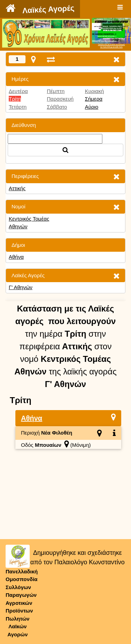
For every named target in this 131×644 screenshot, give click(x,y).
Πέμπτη (56, 91)
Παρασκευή (60, 99)
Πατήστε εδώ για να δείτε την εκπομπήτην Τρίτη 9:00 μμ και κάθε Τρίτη (111, 46)
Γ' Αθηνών (21, 287)
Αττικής (17, 188)
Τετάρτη (18, 107)
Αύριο (92, 107)
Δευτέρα (18, 91)
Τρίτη (15, 99)
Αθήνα (16, 257)
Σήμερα (94, 99)
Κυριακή (94, 91)
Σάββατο (57, 107)
